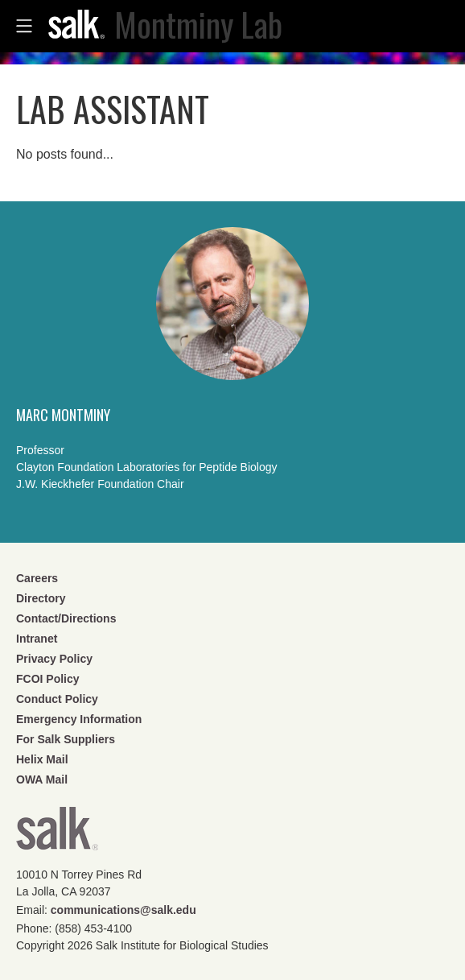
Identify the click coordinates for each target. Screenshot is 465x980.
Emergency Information (79, 719)
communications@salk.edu (123, 910)
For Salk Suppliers (66, 739)
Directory (41, 598)
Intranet (37, 639)
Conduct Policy (57, 699)
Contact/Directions (66, 618)
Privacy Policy (54, 659)
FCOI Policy (48, 679)
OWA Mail (42, 779)
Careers (37, 578)
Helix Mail (42, 759)
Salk (57, 834)
